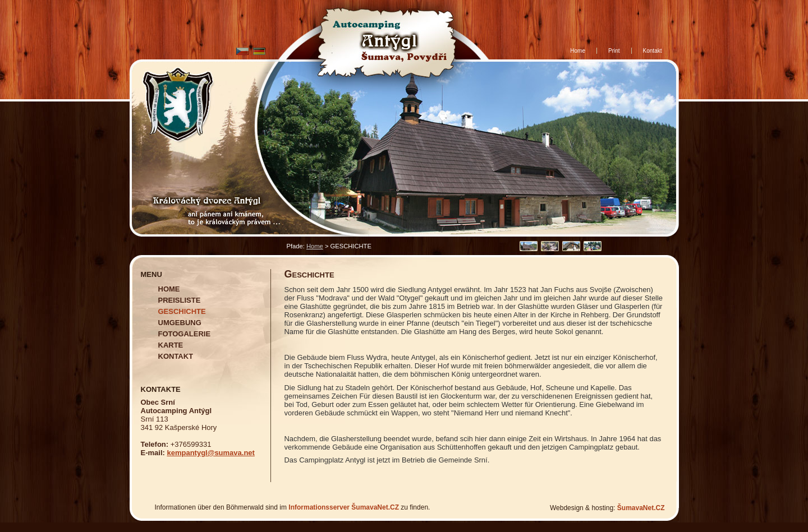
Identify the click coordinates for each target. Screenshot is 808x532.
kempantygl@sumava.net (210, 453)
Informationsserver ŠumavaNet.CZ (344, 507)
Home (315, 246)
